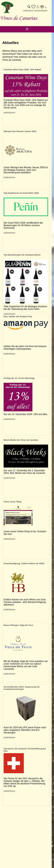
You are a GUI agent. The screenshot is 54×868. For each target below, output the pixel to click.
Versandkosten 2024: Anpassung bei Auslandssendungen (22, 688)
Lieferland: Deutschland (35, 11)
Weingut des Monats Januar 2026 (20, 131)
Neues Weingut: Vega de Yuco (18, 625)
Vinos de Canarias (19, 18)
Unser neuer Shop (13, 502)
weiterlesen (9, 113)
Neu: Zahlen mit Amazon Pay (18, 317)
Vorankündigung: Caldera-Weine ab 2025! (24, 563)
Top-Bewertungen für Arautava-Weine (22, 255)
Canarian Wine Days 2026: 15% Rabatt (22, 70)
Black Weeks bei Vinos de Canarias (21, 440)
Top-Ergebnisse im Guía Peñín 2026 (21, 193)
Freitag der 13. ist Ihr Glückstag (19, 378)
